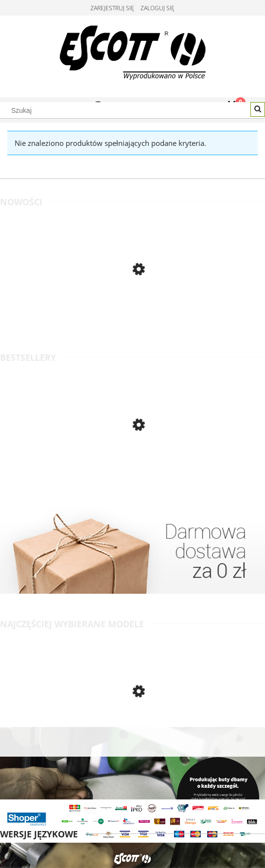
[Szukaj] (258, 109)
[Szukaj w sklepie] (132, 110)
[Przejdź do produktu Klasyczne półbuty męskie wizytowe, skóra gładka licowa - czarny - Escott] (132, 467)
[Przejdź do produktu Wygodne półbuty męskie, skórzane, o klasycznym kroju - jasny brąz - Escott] (132, 311)
